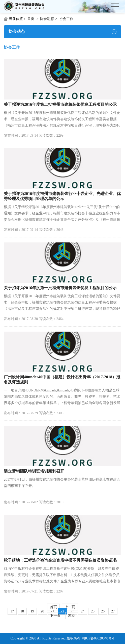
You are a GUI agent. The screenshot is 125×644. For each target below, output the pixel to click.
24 (83, 611)
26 (103, 611)
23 (73, 611)
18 (22, 611)
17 (12, 611)
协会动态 (47, 19)
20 (42, 611)
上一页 (70, 607)
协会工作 (66, 19)
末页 (72, 616)
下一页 (55, 616)
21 (52, 611)
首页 (31, 19)
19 (32, 611)
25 (93, 611)
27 (113, 611)
